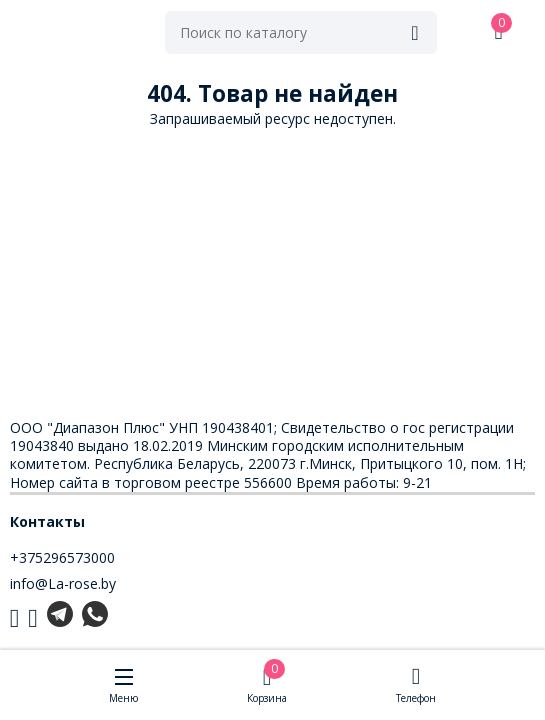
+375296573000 (62, 557)
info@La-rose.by (63, 583)
